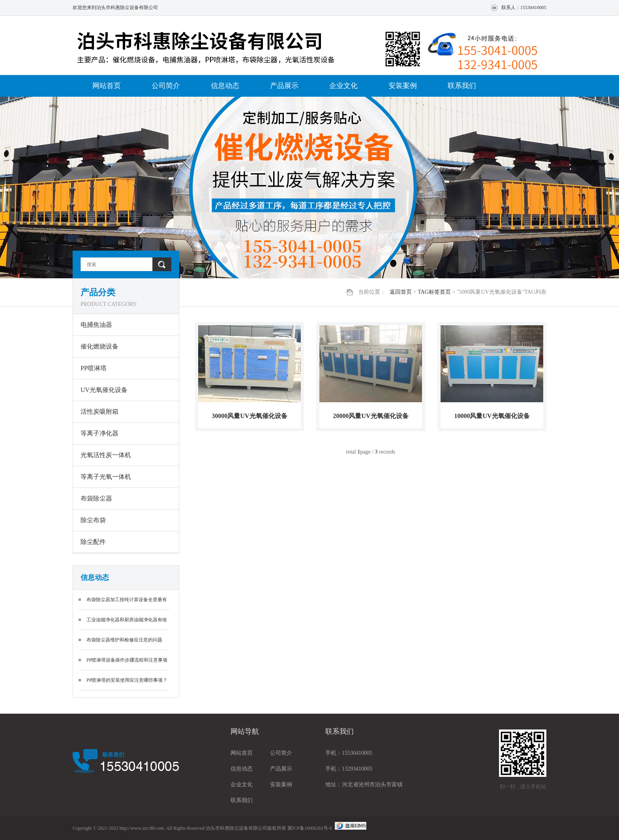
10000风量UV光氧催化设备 (492, 416)
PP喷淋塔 (94, 368)
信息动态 (225, 86)
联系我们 (462, 86)
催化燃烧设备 (99, 346)
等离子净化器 (99, 433)
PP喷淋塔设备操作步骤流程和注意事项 (127, 660)
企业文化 (343, 86)
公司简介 (166, 86)
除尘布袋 (93, 520)
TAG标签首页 (434, 292)
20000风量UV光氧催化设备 (370, 416)
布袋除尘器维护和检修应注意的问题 (124, 640)
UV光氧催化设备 (104, 390)
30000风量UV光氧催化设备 (249, 416)
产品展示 (284, 86)
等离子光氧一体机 (106, 477)
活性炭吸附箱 (99, 412)
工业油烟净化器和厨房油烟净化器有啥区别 (127, 623)
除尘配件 (93, 542)
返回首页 (401, 292)
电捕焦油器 (96, 325)
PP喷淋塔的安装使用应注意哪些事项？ (127, 680)
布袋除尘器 (96, 498)
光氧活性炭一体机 (106, 455)
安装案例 (403, 86)
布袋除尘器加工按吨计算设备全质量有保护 (127, 603)
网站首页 (107, 86)
